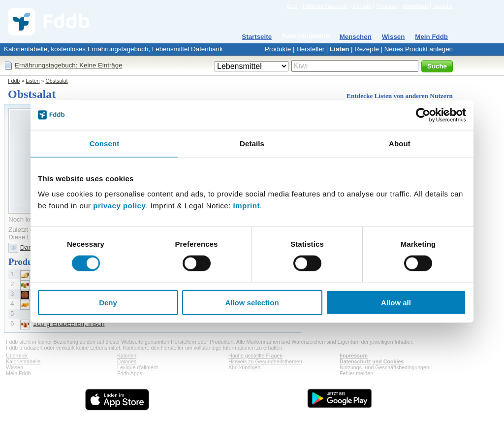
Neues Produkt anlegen (419, 49)
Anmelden (415, 6)
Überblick (17, 356)
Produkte (278, 49)
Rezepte (367, 49)
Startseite (257, 37)
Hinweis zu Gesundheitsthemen (265, 361)
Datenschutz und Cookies (372, 361)
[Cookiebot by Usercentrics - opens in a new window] (423, 115)
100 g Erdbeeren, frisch (69, 324)
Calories (127, 361)
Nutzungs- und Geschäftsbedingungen (384, 367)
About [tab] (400, 143)
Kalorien (127, 356)
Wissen (394, 37)
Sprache (443, 6)
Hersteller (310, 49)
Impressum (354, 356)
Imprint (247, 206)
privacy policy (119, 206)
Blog (292, 6)
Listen (339, 49)
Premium (387, 6)
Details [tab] (252, 143)
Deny (108, 303)
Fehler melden (356, 373)
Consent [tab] (105, 143)
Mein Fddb (431, 37)
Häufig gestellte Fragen (255, 356)
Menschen (356, 37)
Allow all (396, 303)
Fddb (14, 81)
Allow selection (252, 303)
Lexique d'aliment (138, 367)
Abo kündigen (244, 367)
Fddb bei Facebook (325, 6)
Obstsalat (56, 81)
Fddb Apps (130, 373)
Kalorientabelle (306, 36)
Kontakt (362, 6)
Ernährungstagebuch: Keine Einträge (69, 65)
